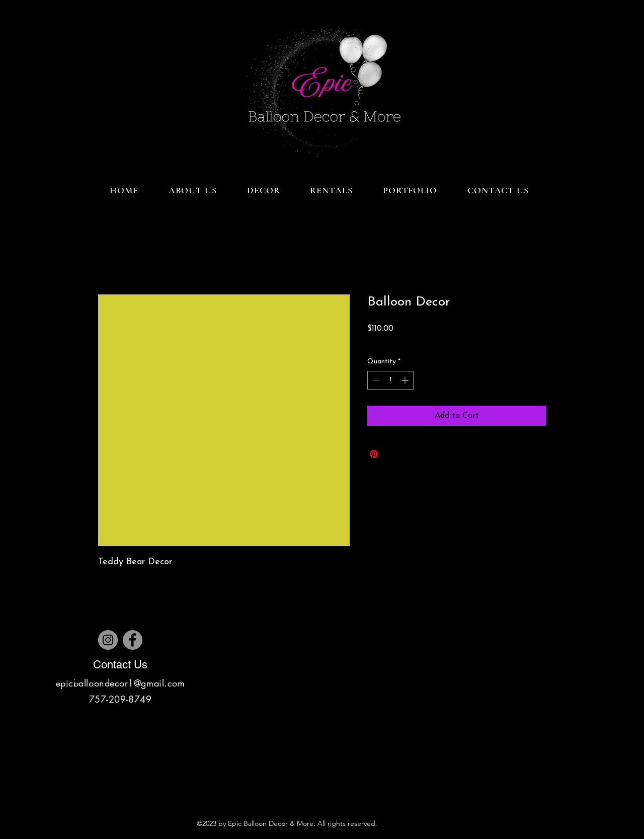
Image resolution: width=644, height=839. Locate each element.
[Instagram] (108, 640)
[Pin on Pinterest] (374, 454)
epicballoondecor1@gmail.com (120, 683)
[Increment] (406, 380)
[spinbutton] (390, 380)
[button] (264, 190)
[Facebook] (133, 640)
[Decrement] (375, 380)
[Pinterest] (76, 678)
